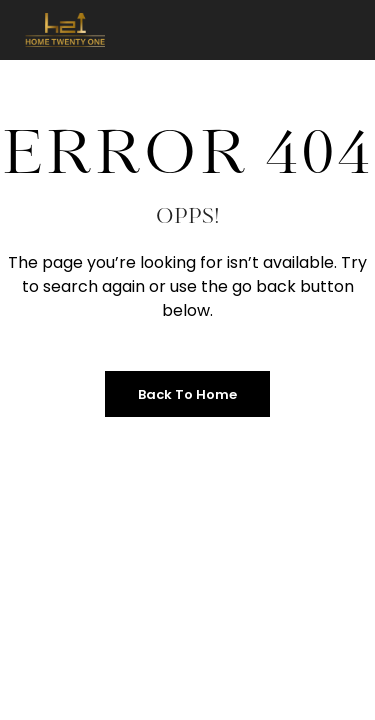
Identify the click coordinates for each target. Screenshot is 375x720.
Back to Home (187, 394)
